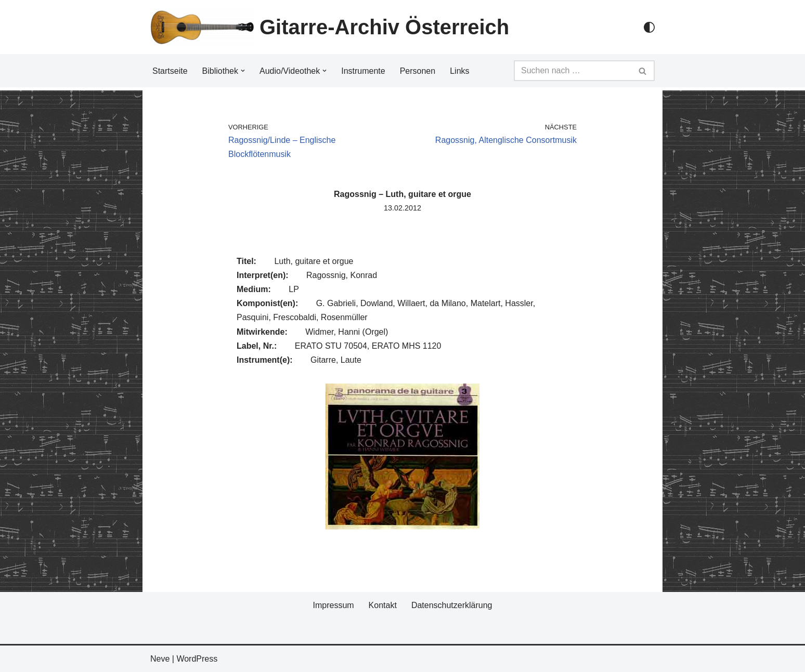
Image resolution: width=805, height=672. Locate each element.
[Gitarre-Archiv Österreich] (330, 27)
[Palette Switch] (649, 27)
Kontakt (383, 605)
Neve (160, 659)
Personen (418, 71)
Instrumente (363, 71)
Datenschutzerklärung (452, 605)
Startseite (170, 71)
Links (459, 71)
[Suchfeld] (573, 71)
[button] (243, 71)
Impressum (333, 605)
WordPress (197, 659)
